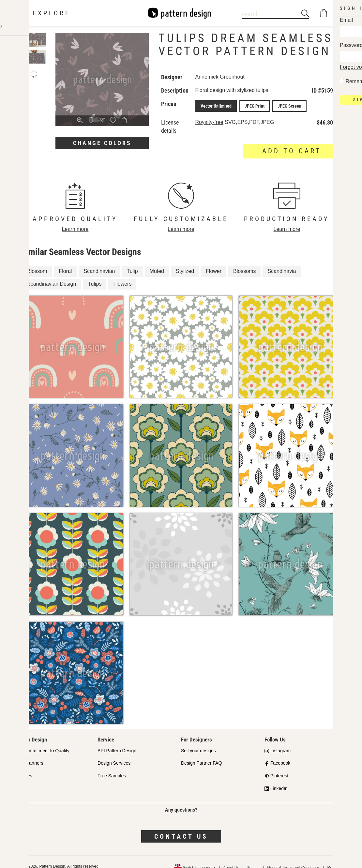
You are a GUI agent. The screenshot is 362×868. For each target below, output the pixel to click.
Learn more (75, 220)
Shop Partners (29, 754)
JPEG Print (256, 105)
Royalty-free (215, 121)
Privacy (253, 858)
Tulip (132, 262)
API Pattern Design (117, 741)
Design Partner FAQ (201, 754)
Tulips (95, 275)
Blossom (37, 262)
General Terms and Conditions (294, 858)
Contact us (181, 827)
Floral (65, 262)
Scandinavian (99, 262)
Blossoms (244, 262)
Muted (157, 262)
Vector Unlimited (221, 105)
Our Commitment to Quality (42, 741)
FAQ (19, 779)
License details (178, 121)
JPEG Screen (289, 105)
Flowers (122, 275)
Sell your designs (198, 741)
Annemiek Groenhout (226, 77)
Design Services (114, 754)
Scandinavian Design (52, 275)
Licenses (23, 767)
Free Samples (112, 767)
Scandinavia (282, 262)
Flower (214, 262)
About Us (231, 858)
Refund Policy (339, 858)
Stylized (185, 262)
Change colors (102, 143)
